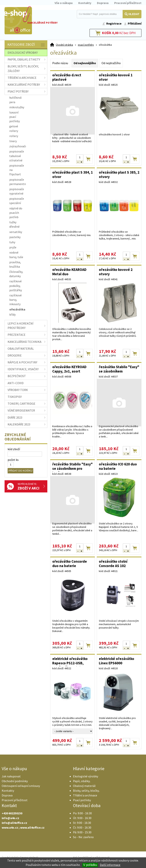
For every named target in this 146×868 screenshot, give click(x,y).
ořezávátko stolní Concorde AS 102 (113, 564)
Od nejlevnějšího (85, 63)
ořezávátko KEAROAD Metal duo (69, 272)
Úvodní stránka (64, 45)
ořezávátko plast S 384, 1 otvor (73, 174)
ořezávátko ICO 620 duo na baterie (118, 466)
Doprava (103, 3)
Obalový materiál (84, 786)
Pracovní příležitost (128, 3)
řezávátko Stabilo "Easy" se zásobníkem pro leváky (73, 467)
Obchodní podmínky (15, 781)
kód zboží (14, 449)
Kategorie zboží (26, 45)
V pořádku (90, 865)
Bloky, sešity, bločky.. (86, 791)
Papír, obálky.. (82, 781)
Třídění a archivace (85, 795)
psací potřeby (86, 45)
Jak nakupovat (11, 776)
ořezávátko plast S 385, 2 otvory (119, 174)
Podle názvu (60, 63)
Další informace (110, 865)
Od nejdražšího (111, 63)
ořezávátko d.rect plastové (67, 77)
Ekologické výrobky (86, 776)
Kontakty (85, 3)
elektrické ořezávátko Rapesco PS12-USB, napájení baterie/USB (70, 661)
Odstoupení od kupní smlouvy (21, 786)
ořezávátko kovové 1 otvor (116, 77)
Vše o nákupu (64, 3)
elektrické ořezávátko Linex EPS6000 (117, 661)
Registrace (114, 23)
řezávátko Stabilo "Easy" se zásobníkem (119, 369)
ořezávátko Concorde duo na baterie (70, 564)
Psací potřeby (82, 800)
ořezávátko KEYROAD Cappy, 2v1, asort (69, 369)
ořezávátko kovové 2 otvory (116, 272)
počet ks (13, 460)
